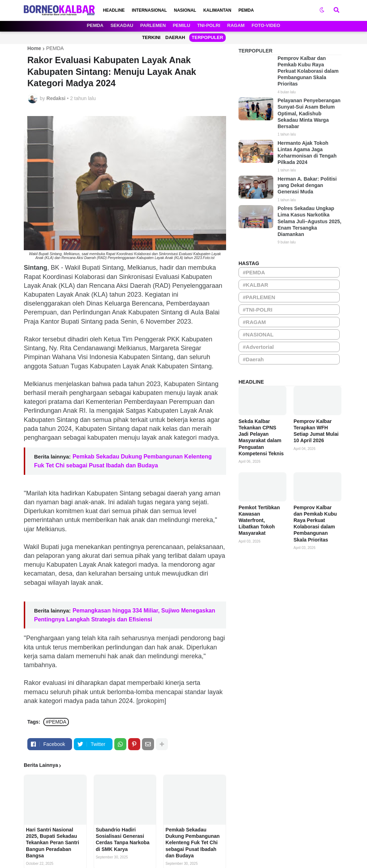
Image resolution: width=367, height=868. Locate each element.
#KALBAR (256, 285)
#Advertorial (258, 347)
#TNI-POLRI (258, 310)
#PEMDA (56, 722)
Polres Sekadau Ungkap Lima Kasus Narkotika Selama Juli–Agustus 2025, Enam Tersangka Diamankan (310, 221)
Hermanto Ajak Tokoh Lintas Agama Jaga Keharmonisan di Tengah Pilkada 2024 (307, 153)
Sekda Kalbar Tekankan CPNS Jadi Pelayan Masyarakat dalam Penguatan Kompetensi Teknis (261, 437)
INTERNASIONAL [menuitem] (149, 10)
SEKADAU (122, 25)
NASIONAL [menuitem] (185, 10)
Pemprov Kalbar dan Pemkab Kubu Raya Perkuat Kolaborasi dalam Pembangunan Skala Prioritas (308, 71)
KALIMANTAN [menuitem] (217, 10)
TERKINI (151, 37)
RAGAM (236, 25)
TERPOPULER (207, 37)
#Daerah (253, 359)
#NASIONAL (258, 334)
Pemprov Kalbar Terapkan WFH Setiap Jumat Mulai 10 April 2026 (316, 431)
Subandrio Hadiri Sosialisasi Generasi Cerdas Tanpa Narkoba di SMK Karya (123, 839)
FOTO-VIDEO (266, 25)
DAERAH (175, 37)
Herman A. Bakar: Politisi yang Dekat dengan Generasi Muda (307, 185)
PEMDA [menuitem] (246, 10)
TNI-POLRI (209, 25)
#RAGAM (254, 322)
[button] (322, 10)
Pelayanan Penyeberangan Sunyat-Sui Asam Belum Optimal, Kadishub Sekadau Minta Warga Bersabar (309, 113)
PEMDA (95, 25)
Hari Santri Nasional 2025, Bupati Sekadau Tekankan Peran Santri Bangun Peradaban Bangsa (53, 843)
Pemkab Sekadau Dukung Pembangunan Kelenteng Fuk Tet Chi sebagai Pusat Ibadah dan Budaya (192, 843)
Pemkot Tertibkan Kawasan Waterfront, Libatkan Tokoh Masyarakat (259, 520)
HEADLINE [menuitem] (114, 10)
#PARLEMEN (259, 297)
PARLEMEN (153, 25)
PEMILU (182, 25)
